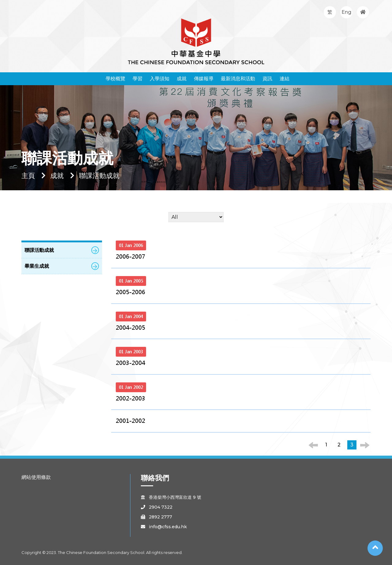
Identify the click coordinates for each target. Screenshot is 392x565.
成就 (182, 79)
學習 (138, 79)
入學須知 (160, 79)
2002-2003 (130, 398)
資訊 (267, 79)
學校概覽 (115, 79)
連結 (285, 79)
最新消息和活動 (238, 79)
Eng (346, 12)
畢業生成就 (62, 266)
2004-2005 (130, 328)
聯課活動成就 (62, 250)
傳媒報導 (204, 79)
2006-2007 (130, 257)
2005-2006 (130, 292)
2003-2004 (130, 363)
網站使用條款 (36, 477)
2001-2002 (130, 421)
